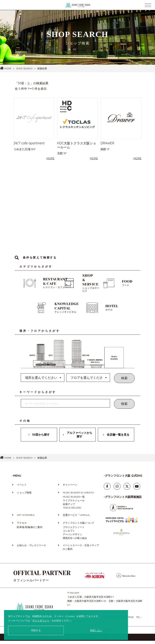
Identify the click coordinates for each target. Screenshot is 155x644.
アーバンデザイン (72, 538)
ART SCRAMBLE (26, 518)
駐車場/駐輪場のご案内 (30, 531)
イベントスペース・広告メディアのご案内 (81, 551)
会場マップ (69, 507)
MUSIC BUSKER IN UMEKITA (78, 496)
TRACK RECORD (72, 511)
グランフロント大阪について (79, 526)
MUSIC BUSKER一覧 (74, 500)
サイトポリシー (41, 620)
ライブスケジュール (74, 504)
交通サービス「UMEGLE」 (77, 518)
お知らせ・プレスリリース (31, 549)
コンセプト (69, 534)
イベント (22, 488)
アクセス (22, 526)
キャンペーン (70, 488)
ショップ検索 (24, 496)
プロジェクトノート (74, 531)
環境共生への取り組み (75, 541)
